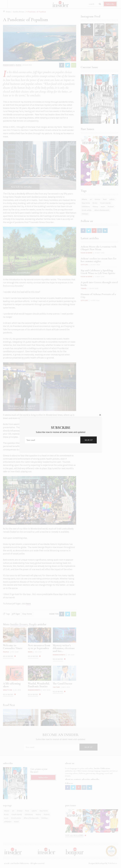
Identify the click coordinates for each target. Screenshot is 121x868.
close (100, 415)
